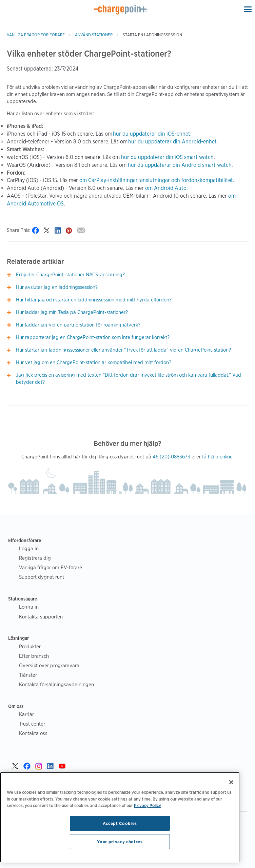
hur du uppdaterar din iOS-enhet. (152, 134)
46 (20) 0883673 (171, 457)
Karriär (26, 714)
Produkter (30, 646)
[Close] (231, 782)
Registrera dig (35, 558)
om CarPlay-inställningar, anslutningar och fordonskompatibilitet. (157, 180)
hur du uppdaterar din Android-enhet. (173, 142)
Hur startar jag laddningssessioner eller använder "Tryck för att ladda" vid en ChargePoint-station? (123, 350)
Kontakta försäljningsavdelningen (56, 684)
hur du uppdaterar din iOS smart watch (167, 157)
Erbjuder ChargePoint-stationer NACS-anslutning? (70, 275)
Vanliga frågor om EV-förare (51, 567)
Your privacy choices (120, 842)
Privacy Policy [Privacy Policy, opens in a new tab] (148, 805)
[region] (120, 817)
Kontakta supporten (41, 617)
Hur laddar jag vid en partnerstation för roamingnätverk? (78, 325)
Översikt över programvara (49, 665)
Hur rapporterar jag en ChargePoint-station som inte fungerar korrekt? (93, 337)
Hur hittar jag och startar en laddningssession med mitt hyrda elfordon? (94, 300)
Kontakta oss (33, 733)
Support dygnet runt (42, 577)
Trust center (32, 724)
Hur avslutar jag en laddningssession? (57, 287)
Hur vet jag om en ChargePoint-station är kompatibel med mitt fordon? (94, 362)
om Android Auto (166, 188)
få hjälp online (217, 457)
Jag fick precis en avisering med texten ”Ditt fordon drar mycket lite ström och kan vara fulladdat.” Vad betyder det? (129, 379)
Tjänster (28, 675)
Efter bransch (34, 656)
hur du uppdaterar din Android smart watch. (180, 165)
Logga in (29, 548)
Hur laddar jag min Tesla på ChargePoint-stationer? (72, 312)
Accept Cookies (120, 823)
